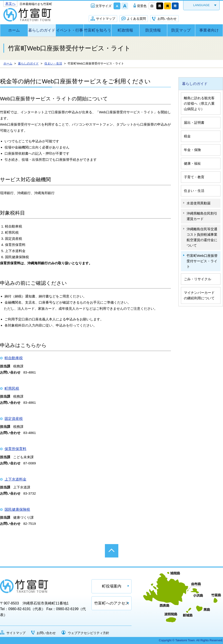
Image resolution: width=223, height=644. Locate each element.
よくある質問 (136, 19)
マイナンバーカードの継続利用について (199, 295)
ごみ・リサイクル (198, 279)
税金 (187, 136)
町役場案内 (112, 586)
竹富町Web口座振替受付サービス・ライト (202, 261)
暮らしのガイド (42, 30)
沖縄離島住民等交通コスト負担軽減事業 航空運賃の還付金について (202, 237)
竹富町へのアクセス (112, 603)
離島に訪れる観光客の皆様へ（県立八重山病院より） (199, 103)
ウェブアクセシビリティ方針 (89, 633)
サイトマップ (106, 19)
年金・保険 (192, 150)
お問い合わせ (167, 19)
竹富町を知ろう (98, 30)
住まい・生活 (194, 191)
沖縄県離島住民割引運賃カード (202, 216)
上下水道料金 (15, 479)
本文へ (10, 4)
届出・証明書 (194, 123)
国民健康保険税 (17, 509)
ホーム (14, 30)
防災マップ (181, 30)
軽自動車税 (14, 358)
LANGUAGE (201, 5)
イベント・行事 (70, 30)
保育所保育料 (15, 449)
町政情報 (125, 30)
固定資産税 (14, 419)
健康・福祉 (192, 163)
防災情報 (153, 30)
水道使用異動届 (199, 203)
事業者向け (209, 30)
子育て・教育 (194, 177)
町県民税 (12, 388)
